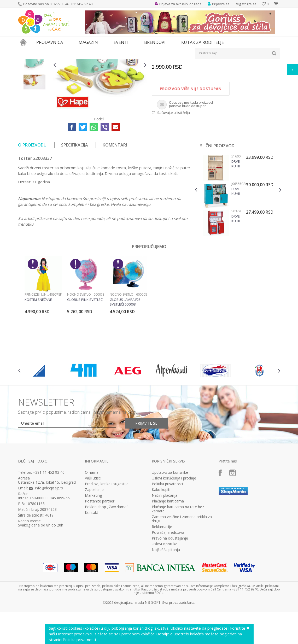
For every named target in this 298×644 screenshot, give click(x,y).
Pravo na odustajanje (170, 597)
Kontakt (92, 572)
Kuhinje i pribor (127, 62)
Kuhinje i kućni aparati (95, 62)
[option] (34, 96)
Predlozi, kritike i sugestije (107, 543)
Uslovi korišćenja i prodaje (174, 537)
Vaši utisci (93, 537)
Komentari (115, 204)
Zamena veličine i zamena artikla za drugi (182, 578)
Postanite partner (100, 560)
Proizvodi (42, 62)
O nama (92, 531)
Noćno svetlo (79, 353)
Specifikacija (75, 204)
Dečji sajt (25, 62)
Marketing (93, 554)
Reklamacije (162, 586)
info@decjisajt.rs (49, 547)
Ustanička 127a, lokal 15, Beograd (47, 541)
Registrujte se (246, 4)
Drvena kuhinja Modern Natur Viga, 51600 (235, 223)
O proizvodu (32, 204)
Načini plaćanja (165, 554)
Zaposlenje (94, 549)
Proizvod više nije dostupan (191, 148)
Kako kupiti (161, 549)
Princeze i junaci (37, 353)
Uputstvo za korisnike (170, 531)
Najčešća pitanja (166, 609)
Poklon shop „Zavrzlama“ (106, 566)
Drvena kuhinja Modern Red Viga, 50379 (235, 278)
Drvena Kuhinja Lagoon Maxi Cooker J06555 (235, 250)
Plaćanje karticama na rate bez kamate (178, 568)
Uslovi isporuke (165, 603)
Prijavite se (146, 482)
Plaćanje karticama (168, 560)
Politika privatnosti (167, 543)
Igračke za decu (64, 62)
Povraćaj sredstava (168, 592)
